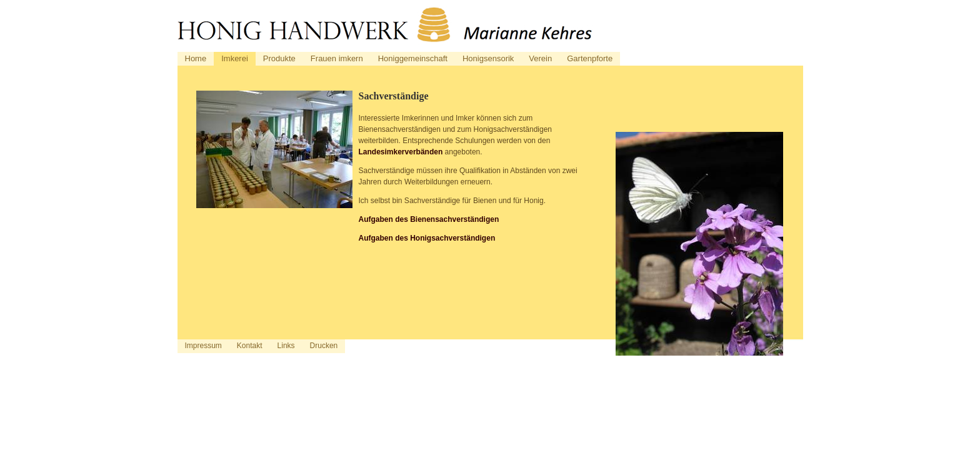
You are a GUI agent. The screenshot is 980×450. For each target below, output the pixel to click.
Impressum (203, 346)
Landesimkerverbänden (401, 152)
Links (286, 346)
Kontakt (250, 346)
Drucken (324, 346)
